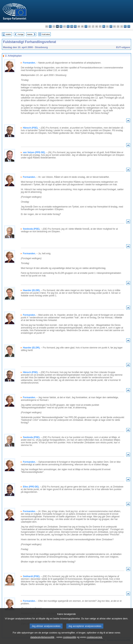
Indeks (8, 34)
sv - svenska (129, 26)
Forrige (20, 34)
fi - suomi (125, 26)
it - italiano (86, 26)
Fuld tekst (46, 34)
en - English (72, 26)
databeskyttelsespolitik (42, 641)
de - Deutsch (61, 26)
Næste (30, 34)
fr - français (75, 26)
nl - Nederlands (104, 26)
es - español (50, 26)
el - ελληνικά (68, 26)
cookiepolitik (70, 641)
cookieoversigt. (95, 641)
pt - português (111, 26)
